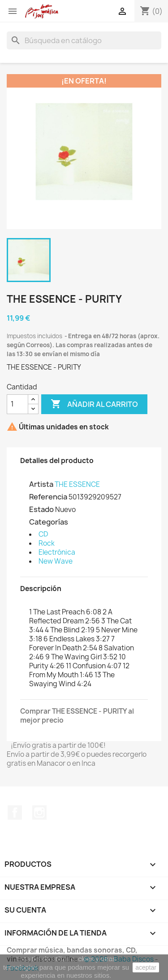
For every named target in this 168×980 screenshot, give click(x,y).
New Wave (56, 561)
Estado (41, 509)
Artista (41, 484)
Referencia (48, 497)
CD (43, 534)
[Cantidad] (17, 404)
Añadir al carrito (94, 404)
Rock (47, 543)
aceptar (146, 967)
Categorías (49, 522)
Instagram (39, 812)
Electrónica (57, 552)
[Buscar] (84, 40)
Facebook (15, 812)
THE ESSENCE (77, 484)
